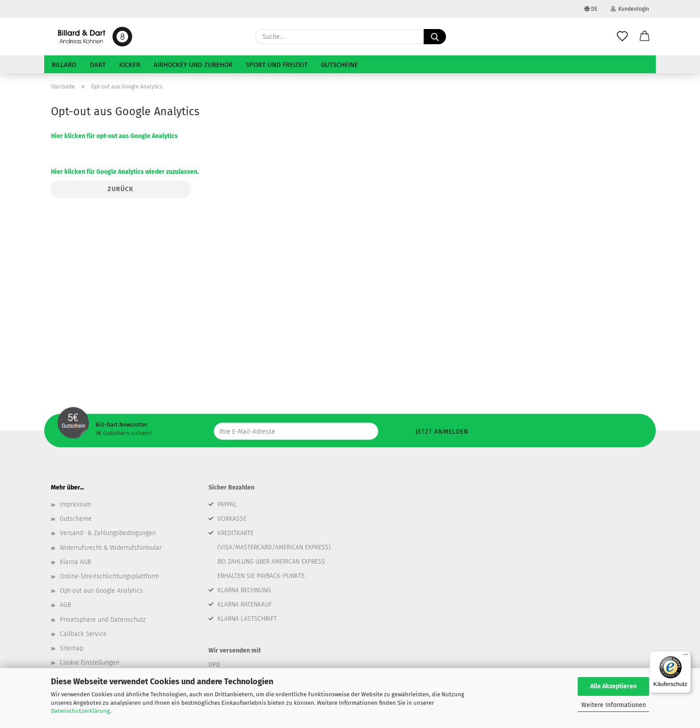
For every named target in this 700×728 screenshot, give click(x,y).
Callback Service (83, 634)
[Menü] (686, 657)
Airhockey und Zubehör (193, 65)
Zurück (121, 189)
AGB (65, 605)
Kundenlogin (630, 9)
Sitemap (72, 648)
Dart (98, 65)
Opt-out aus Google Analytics (101, 591)
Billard (64, 65)
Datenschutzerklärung (80, 711)
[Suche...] (435, 37)
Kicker (130, 65)
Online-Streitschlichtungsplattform (109, 576)
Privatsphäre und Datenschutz (103, 620)
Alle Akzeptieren (613, 686)
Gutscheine (340, 65)
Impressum (76, 504)
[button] (645, 37)
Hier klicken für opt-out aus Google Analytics (114, 136)
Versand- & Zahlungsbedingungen (108, 533)
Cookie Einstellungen (90, 663)
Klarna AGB (75, 562)
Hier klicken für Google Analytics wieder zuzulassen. (125, 172)
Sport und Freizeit (277, 65)
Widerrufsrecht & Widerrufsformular (111, 548)
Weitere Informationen (614, 705)
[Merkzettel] (622, 37)
